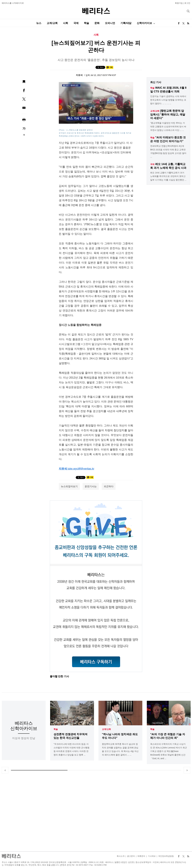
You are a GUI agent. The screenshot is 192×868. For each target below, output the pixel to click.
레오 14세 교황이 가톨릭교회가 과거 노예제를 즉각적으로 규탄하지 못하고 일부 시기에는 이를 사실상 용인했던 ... (168, 176)
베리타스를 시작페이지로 (13, 3)
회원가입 (179, 3)
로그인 (187, 3)
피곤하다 (109, 486)
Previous (5, 770)
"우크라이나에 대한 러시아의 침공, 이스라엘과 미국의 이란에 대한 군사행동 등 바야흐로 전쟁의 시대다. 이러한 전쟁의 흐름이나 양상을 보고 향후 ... (72, 749)
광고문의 (131, 856)
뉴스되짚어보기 (69, 486)
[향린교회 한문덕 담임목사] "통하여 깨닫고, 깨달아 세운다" (168, 114)
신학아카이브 (144, 23)
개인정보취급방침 (166, 856)
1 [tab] (39, 770)
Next (187, 770)
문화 (97, 23)
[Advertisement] (96, 812)
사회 (66, 23)
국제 (76, 23)
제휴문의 (141, 856)
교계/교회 (52, 23)
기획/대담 (126, 23)
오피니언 (110, 23)
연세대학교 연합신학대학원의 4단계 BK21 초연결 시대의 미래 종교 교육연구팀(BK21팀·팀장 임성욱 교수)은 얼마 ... (168, 151)
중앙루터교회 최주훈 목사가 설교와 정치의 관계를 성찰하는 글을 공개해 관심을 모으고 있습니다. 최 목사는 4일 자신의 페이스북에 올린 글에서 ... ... (120, 749)
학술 (86, 23)
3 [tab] (153, 770)
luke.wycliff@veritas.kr (81, 469)
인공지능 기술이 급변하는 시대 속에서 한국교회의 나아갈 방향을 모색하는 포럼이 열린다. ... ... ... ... (168, 100)
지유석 (80, 75)
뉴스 (39, 23)
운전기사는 (91, 486)
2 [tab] (96, 770)
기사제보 (152, 856)
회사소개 (121, 856)
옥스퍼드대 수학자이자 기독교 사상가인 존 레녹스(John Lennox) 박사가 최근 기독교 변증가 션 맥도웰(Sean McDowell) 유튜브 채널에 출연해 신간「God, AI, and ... (169, 751)
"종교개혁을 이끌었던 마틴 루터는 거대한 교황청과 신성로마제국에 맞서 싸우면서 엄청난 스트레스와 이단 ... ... (168, 127)
